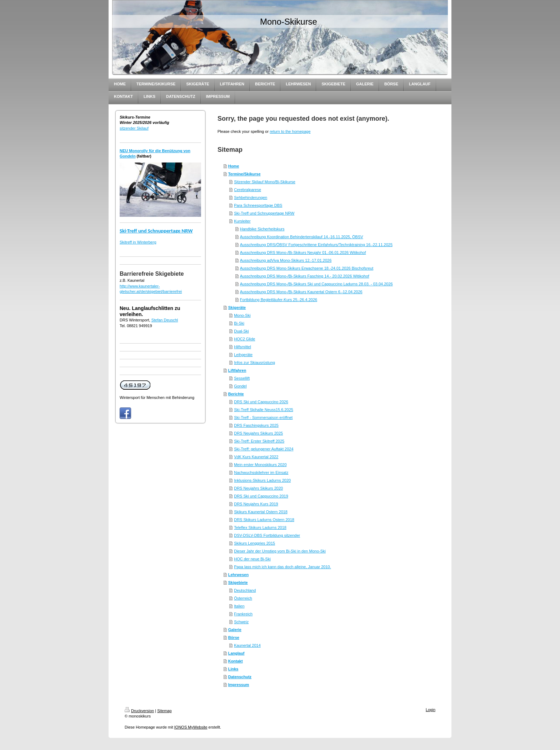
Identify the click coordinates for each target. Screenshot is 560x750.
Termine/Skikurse (244, 174)
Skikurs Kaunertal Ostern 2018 (261, 512)
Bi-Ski (239, 323)
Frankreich (243, 614)
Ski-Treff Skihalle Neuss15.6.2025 (264, 410)
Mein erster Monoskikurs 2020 (260, 465)
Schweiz (241, 622)
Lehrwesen (238, 575)
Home (234, 166)
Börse (234, 637)
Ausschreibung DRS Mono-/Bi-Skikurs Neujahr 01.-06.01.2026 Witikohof (303, 252)
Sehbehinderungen (251, 197)
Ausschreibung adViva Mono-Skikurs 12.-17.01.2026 (286, 260)
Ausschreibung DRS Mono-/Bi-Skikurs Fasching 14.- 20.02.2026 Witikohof (305, 276)
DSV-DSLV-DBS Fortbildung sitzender (267, 535)
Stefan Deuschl (165, 320)
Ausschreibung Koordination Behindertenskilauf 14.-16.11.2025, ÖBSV (302, 237)
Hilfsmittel (242, 347)
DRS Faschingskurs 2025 (256, 425)
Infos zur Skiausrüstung (254, 362)
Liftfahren (237, 370)
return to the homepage (290, 131)
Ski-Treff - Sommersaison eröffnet (263, 417)
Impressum (239, 685)
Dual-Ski (241, 331)
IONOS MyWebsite (191, 727)
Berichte (236, 394)
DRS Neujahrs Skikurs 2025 (258, 433)
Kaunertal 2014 (247, 645)
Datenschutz (240, 677)
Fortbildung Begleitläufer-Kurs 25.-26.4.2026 (279, 300)
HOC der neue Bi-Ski (252, 559)
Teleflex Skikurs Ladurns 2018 (260, 527)
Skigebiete (238, 582)
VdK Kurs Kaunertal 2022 (256, 457)
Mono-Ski (242, 315)
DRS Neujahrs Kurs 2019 (256, 504)
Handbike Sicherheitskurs (262, 229)
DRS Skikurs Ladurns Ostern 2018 (264, 520)
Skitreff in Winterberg (138, 242)
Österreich (243, 598)
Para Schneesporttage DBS (258, 205)
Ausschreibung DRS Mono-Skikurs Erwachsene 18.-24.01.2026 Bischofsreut (307, 268)
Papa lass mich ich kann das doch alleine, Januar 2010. (282, 567)
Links (233, 669)
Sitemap (164, 711)
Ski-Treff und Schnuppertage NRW (156, 231)
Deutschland (245, 590)
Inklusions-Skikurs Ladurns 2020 (262, 480)
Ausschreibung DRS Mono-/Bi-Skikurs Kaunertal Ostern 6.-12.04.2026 (301, 292)
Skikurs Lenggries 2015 (254, 543)
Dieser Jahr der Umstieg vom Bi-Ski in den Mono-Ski (280, 551)
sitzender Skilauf (134, 128)
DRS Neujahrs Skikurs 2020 (258, 488)
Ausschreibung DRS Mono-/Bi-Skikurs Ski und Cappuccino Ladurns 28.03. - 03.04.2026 (316, 284)
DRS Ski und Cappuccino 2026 (261, 402)
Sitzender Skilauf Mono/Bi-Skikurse (265, 182)
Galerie (235, 630)
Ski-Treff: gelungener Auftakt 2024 (264, 449)
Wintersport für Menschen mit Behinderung (157, 397)
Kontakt (236, 661)
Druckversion (139, 711)
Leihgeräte (243, 355)
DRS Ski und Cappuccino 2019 (261, 496)
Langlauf (236, 653)
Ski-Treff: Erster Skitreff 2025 (259, 441)
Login (431, 710)
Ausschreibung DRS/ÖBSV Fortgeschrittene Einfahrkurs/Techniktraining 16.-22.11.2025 (316, 245)
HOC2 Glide (244, 339)
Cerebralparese (247, 190)
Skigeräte (237, 307)
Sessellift (242, 378)
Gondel (240, 386)
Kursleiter (242, 221)
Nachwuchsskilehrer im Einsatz (261, 472)
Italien (239, 606)
